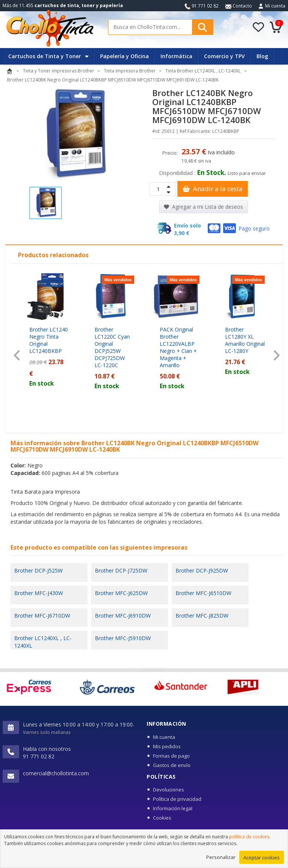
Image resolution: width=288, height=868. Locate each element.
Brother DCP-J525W (38, 570)
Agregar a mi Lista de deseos (203, 207)
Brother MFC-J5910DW (123, 638)
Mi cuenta (275, 6)
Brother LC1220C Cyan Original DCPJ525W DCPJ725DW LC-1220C (112, 347)
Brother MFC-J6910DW (123, 616)
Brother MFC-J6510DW (203, 593)
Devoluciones (169, 790)
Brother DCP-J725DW (121, 570)
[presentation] (17, 355)
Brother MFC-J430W (39, 593)
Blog (262, 56)
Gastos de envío (172, 765)
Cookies (162, 818)
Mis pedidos (167, 746)
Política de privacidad (177, 799)
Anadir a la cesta (213, 189)
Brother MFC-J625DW (121, 593)
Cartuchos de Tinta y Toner (48, 56)
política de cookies (249, 842)
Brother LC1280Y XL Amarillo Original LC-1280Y (245, 340)
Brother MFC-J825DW (202, 616)
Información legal (173, 808)
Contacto (239, 6)
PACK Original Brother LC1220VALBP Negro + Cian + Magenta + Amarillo (178, 347)
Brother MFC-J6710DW (42, 616)
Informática (176, 56)
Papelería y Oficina (124, 56)
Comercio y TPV (224, 56)
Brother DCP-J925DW (202, 570)
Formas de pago (171, 756)
